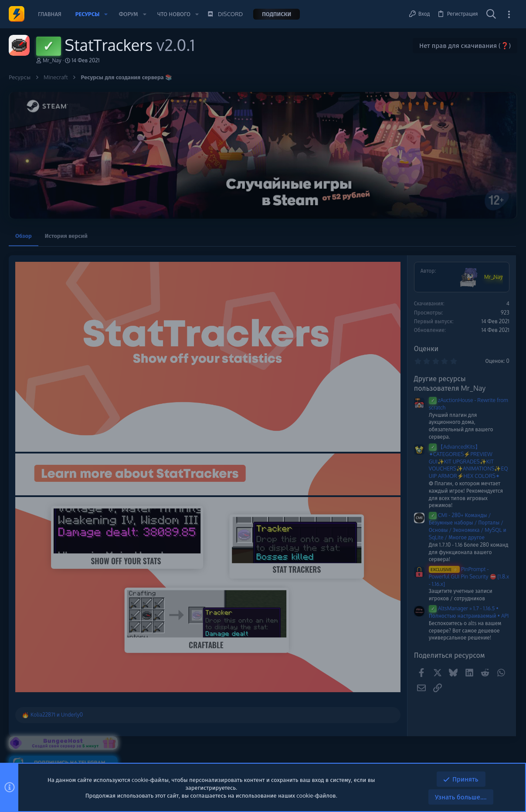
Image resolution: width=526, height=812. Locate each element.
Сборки (436, 409)
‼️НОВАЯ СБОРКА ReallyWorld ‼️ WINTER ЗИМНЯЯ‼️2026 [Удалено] (468, 379)
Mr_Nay (52, 60)
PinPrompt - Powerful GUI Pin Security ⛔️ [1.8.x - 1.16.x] (353, 577)
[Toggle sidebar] (509, 14)
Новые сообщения (447, 355)
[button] (106, 14)
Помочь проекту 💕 (449, 273)
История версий (66, 236)
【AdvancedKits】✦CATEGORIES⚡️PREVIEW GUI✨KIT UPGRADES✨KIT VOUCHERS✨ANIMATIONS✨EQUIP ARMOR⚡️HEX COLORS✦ (352, 462)
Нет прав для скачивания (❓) (465, 46)
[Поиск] (491, 14)
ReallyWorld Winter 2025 (460, 470)
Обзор (24, 236)
